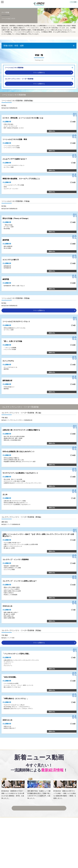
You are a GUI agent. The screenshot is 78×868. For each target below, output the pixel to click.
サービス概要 (73, 2)
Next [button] (75, 785)
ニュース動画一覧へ (39, 807)
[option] (13, 789)
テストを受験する (39, 73)
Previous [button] (3, 785)
